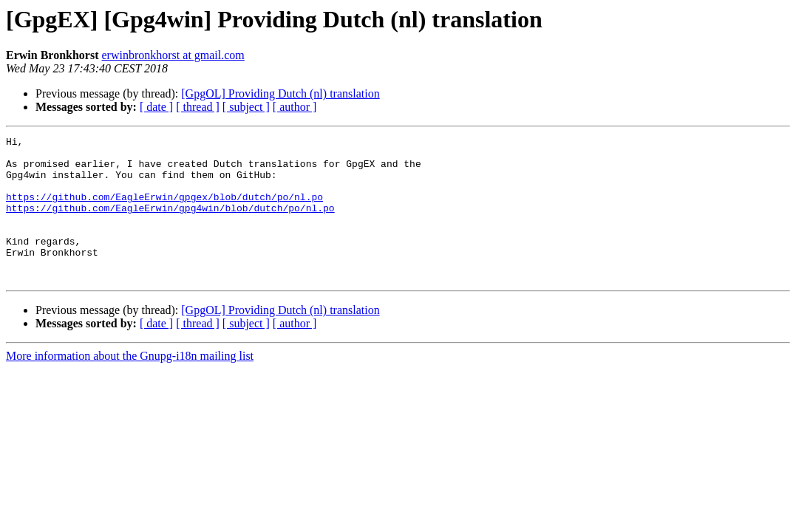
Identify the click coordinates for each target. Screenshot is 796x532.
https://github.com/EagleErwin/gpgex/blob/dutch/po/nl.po (164, 210)
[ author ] (295, 107)
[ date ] (156, 107)
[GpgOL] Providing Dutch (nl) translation (280, 93)
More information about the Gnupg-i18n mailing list (130, 385)
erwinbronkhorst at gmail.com (173, 55)
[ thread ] (198, 107)
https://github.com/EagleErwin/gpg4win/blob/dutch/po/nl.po (170, 223)
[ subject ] (246, 107)
